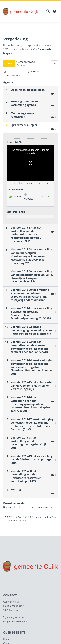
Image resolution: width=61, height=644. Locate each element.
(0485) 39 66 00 (13, 617)
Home (6, 639)
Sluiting (16, 489)
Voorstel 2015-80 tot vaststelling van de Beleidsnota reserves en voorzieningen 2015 (26, 476)
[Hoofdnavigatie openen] (41, 11)
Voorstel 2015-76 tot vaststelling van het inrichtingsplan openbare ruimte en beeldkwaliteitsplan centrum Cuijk (30, 404)
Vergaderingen (25, 45)
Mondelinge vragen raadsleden (23, 115)
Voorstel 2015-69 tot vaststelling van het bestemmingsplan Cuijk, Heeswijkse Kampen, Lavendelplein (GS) (32, 276)
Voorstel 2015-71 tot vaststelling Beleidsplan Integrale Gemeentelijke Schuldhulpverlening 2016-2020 (31, 313)
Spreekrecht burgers (24, 125)
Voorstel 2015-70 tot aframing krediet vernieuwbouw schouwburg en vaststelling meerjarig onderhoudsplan (30, 295)
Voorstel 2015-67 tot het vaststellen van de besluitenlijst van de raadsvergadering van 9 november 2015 (26, 234)
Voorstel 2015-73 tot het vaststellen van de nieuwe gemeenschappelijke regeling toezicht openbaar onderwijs (30, 347)
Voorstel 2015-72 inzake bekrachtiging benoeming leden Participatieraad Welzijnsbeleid (31, 330)
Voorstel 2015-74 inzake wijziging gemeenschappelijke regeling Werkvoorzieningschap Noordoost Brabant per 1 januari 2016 (32, 367)
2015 (6, 49)
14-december (19, 49)
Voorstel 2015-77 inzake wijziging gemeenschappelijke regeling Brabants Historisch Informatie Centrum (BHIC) (32, 424)
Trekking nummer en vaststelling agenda (24, 103)
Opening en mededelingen (28, 90)
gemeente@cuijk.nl (16, 621)
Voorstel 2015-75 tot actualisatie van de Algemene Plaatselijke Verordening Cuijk (32, 386)
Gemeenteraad (44, 45)
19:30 (32, 49)
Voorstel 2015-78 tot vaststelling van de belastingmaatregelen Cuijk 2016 (29, 443)
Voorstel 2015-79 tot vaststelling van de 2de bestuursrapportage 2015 (31, 459)
